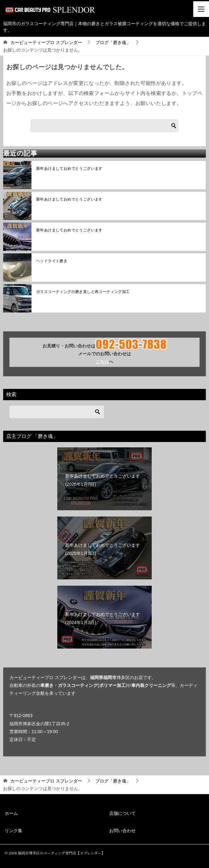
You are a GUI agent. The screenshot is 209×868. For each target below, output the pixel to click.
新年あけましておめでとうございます (69, 169)
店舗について (122, 813)
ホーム (11, 813)
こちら (102, 362)
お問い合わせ (122, 831)
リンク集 (14, 831)
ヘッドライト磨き (52, 261)
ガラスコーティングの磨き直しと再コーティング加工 (83, 292)
